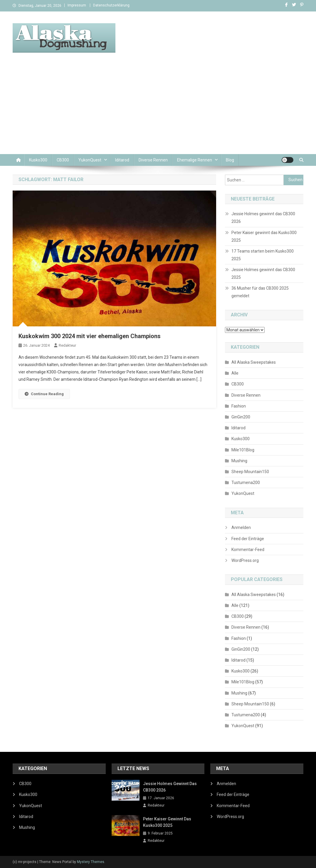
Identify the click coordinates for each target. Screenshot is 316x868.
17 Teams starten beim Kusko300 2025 (263, 255)
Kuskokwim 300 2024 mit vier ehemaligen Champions (90, 336)
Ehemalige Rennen (195, 160)
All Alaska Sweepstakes (254, 362)
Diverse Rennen (153, 160)
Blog (230, 160)
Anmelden (241, 528)
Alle (235, 373)
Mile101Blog (243, 450)
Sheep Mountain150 (250, 472)
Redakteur (67, 345)
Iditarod (122, 160)
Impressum (77, 5)
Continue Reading (44, 394)
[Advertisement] (158, 110)
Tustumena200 (246, 483)
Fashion (239, 406)
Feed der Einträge (248, 539)
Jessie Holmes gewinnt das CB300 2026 (263, 218)
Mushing (239, 461)
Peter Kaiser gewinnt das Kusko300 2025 (264, 236)
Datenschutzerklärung (111, 5)
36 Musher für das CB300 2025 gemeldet (260, 292)
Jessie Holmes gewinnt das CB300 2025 (263, 273)
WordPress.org (245, 560)
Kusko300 (38, 160)
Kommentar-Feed (248, 550)
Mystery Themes (91, 862)
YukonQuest (90, 160)
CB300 (63, 160)
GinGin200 (241, 417)
